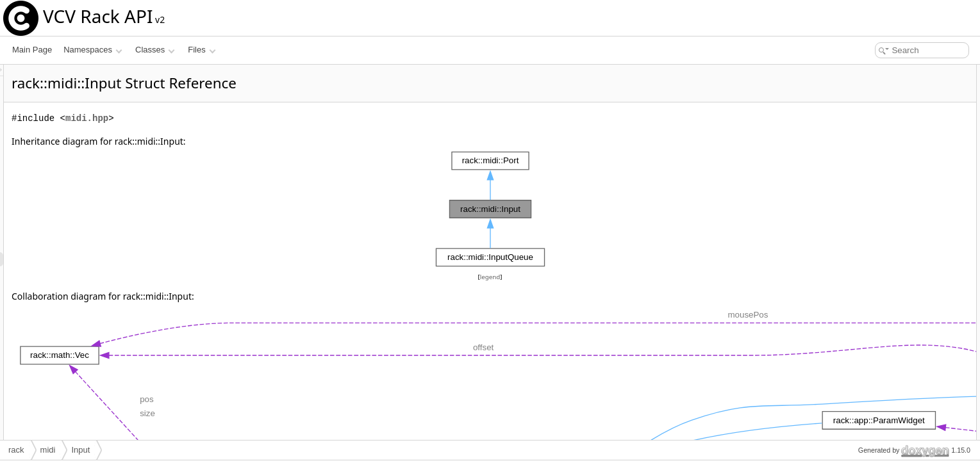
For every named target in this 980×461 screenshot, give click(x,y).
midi (48, 450)
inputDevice (868, 227)
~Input (858, 100)
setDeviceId (868, 156)
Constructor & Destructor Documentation (906, 241)
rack (16, 450)
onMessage (867, 198)
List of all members (869, 424)
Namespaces (93, 50)
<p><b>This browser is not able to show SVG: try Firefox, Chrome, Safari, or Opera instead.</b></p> (492, 209)
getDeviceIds (869, 128)
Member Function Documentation (894, 283)
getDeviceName (875, 170)
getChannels (869, 184)
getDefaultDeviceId (880, 142)
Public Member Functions (880, 72)
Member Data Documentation (887, 396)
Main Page (32, 50)
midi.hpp (247, 118)
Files (202, 50)
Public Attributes (865, 213)
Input (856, 86)
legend (492, 277)
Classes (155, 50)
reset (856, 114)
